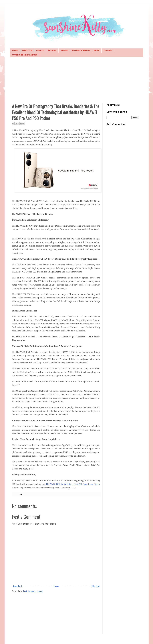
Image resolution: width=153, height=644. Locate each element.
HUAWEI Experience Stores (86, 484)
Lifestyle (27, 51)
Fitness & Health (81, 51)
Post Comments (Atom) (33, 591)
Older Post (95, 586)
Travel (64, 51)
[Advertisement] (77, 80)
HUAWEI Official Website (59, 484)
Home (15, 51)
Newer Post (17, 586)
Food (97, 51)
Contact (108, 51)
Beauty (40, 51)
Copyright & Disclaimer (24, 55)
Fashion (52, 51)
